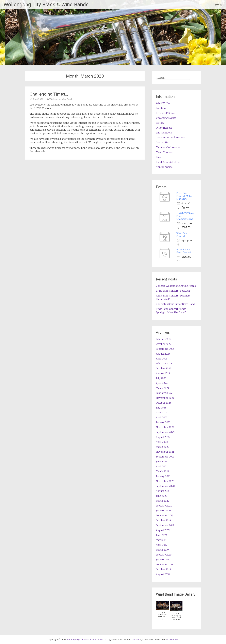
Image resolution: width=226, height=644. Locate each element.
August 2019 (163, 530)
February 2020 (164, 506)
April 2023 (162, 417)
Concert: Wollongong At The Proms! (176, 286)
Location (161, 108)
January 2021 (163, 476)
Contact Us (162, 142)
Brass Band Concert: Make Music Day (184, 196)
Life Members (164, 133)
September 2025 (165, 349)
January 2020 (163, 511)
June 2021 (161, 462)
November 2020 (165, 481)
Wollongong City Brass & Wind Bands (46, 5)
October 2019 (163, 520)
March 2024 (163, 388)
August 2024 (163, 373)
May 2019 (161, 540)
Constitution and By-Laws (171, 138)
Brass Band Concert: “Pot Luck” (173, 291)
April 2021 (162, 466)
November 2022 (165, 427)
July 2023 (161, 408)
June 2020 (162, 496)
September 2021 (165, 457)
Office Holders (164, 128)
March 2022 (163, 447)
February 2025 (164, 364)
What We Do (163, 103)
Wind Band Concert (182, 235)
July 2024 (161, 378)
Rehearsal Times (165, 113)
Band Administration (168, 162)
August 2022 (163, 437)
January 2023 (163, 422)
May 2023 (161, 413)
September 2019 (165, 525)
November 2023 (165, 398)
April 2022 (162, 442)
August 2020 (163, 491)
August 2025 (163, 354)
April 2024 (162, 383)
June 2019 (161, 535)
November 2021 (165, 452)
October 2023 (163, 403)
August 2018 (163, 574)
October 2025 (164, 344)
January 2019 (163, 560)
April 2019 (162, 545)
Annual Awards (164, 167)
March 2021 (162, 471)
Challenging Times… (49, 94)
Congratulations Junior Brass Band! (176, 304)
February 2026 (164, 339)
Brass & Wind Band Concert (184, 251)
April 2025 (162, 359)
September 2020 (165, 486)
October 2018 (163, 569)
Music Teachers (165, 152)
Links (159, 157)
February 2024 (164, 393)
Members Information (169, 147)
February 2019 (164, 555)
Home (219, 5)
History (160, 123)
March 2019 (162, 550)
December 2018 (165, 564)
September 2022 (165, 432)
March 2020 (163, 501)
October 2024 (164, 368)
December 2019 (165, 515)
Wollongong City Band (61, 99)
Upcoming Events (166, 118)
